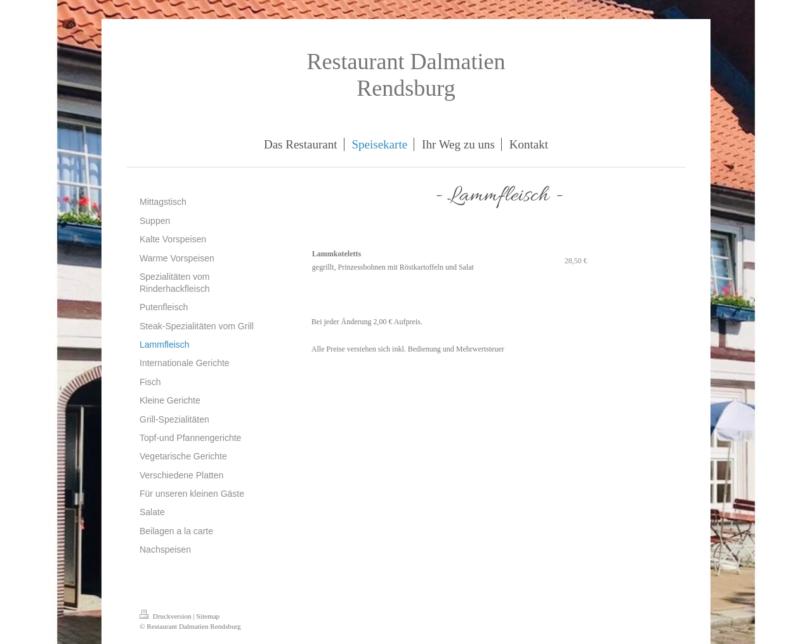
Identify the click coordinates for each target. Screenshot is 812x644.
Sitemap (208, 616)
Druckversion (167, 616)
